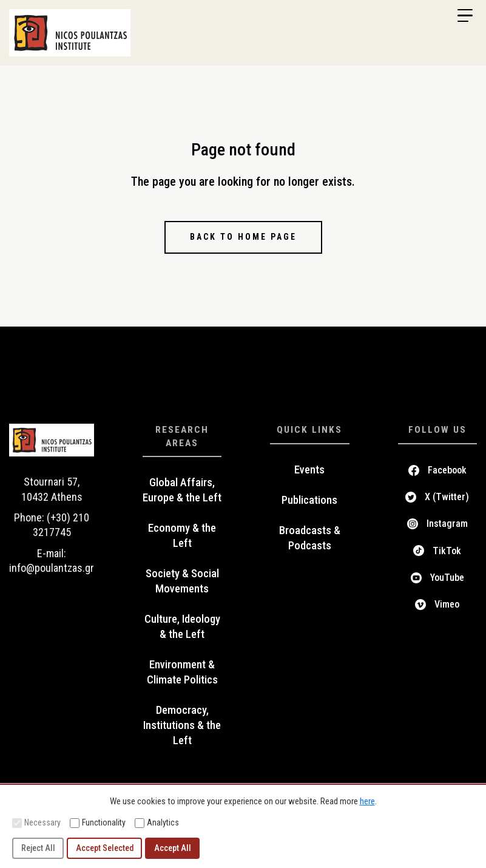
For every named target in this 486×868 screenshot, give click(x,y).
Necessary (36, 823)
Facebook (447, 470)
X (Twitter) (447, 497)
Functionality (98, 823)
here (367, 801)
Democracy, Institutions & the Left (182, 725)
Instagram (447, 524)
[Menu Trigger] (465, 16)
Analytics (157, 823)
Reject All (38, 848)
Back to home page (243, 237)
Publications (309, 500)
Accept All (173, 848)
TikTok (447, 551)
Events (309, 470)
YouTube (447, 578)
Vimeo (447, 604)
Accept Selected (105, 848)
